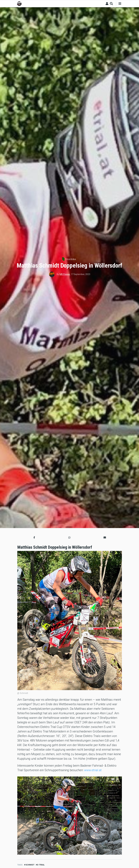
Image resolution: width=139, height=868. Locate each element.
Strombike (70, 259)
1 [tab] (68, 850)
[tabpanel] (70, 816)
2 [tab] (71, 850)
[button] (34, 538)
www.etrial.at (93, 770)
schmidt (30, 865)
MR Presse (65, 274)
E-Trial (41, 865)
